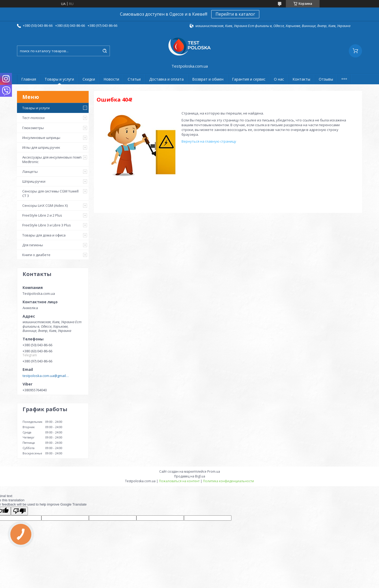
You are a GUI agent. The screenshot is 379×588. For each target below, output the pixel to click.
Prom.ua (214, 471)
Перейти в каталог (235, 14)
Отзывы (326, 79)
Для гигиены (33, 245)
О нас (279, 79)
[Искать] (105, 51)
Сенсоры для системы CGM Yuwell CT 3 (50, 193)
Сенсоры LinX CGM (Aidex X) (45, 205)
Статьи (134, 79)
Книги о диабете (36, 255)
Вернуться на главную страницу (209, 141)
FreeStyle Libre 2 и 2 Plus (42, 215)
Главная (29, 79)
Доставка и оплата (166, 79)
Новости (111, 79)
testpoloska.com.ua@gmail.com (46, 376)
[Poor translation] (19, 511)
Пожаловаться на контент (179, 481)
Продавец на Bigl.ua (190, 476)
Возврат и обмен (208, 79)
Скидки (89, 79)
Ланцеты (30, 172)
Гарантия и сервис (249, 79)
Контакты (301, 79)
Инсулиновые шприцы (41, 138)
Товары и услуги (59, 79)
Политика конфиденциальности (229, 481)
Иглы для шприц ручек (41, 147)
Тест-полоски (33, 118)
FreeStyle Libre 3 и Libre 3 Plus (47, 225)
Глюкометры (33, 128)
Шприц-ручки (34, 181)
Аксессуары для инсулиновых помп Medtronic (52, 159)
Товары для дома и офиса (44, 235)
